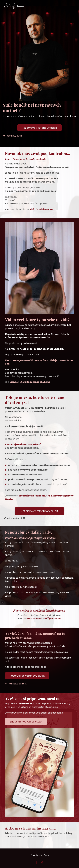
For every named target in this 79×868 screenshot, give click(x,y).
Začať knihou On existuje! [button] (26, 722)
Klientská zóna (40, 855)
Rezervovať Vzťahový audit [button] (39, 128)
